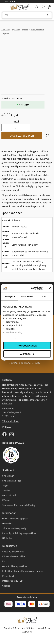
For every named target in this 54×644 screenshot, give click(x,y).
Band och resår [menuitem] (10, 495)
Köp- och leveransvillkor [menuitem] (14, 556)
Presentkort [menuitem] (8, 576)
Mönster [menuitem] (6, 500)
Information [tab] (27, 296)
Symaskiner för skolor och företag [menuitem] (19, 505)
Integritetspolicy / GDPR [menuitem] (14, 581)
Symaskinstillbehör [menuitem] (12, 481)
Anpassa (27, 354)
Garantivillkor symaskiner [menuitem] (15, 566)
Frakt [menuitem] (5, 561)
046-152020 (10, 2)
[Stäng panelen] (50, 288)
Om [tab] (44, 296)
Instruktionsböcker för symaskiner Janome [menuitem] (23, 571)
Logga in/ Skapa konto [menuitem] (13, 552)
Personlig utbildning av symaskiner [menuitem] (19, 533)
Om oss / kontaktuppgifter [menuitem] (15, 519)
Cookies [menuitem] (6, 586)
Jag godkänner (27, 346)
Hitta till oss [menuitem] (8, 524)
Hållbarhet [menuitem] (7, 538)
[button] (43, 7)
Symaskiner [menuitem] (8, 476)
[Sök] (48, 15)
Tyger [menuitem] (5, 486)
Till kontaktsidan (10, 421)
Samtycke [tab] (10, 296)
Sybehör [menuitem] (6, 491)
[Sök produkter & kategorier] (27, 15)
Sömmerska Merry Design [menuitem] (15, 528)
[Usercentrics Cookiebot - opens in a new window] (32, 288)
